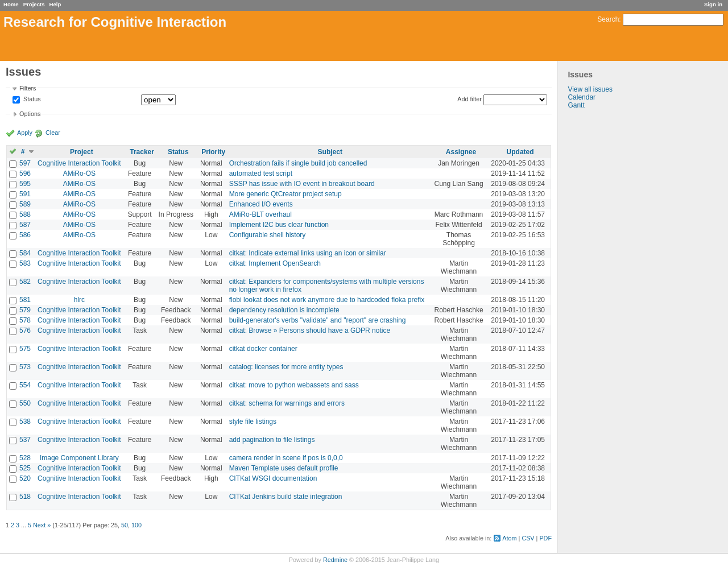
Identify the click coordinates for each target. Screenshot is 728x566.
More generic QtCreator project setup (286, 194)
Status (31, 100)
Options (30, 114)
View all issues (590, 89)
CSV (528, 538)
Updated (520, 152)
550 (25, 403)
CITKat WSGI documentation (273, 478)
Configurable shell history (268, 235)
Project (82, 152)
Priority (213, 152)
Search (608, 19)
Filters (28, 88)
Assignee (461, 152)
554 (25, 385)
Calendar (582, 97)
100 (136, 525)
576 (25, 330)
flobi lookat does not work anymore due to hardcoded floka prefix (327, 300)
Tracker (142, 152)
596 (25, 173)
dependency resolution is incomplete (284, 310)
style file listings (253, 422)
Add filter (470, 99)
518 (25, 497)
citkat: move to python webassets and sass (294, 385)
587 (25, 225)
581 (25, 300)
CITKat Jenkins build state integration (286, 497)
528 (25, 458)
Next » (42, 525)
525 (25, 468)
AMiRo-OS (79, 173)
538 (25, 422)
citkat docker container (263, 349)
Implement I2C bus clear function (279, 225)
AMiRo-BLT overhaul (260, 214)
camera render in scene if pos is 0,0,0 (286, 458)
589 (25, 204)
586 (25, 235)
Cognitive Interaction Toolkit (79, 163)
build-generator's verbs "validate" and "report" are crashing (318, 320)
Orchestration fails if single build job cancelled (298, 163)
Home (11, 4)
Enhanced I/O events (261, 204)
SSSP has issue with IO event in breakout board (302, 184)
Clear (53, 133)
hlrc (79, 300)
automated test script (261, 173)
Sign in (713, 4)
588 (25, 214)
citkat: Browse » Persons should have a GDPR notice (310, 330)
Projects (34, 4)
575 (25, 349)
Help (55, 4)
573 (25, 367)
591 (25, 194)
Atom (509, 538)
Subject (330, 152)
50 (125, 525)
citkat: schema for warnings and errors (287, 403)
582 (25, 282)
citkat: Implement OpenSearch (275, 263)
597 (25, 163)
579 (25, 310)
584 (25, 253)
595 (25, 184)
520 (25, 478)
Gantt (576, 105)
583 (25, 263)
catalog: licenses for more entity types (286, 367)
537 (25, 440)
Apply (25, 133)
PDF (545, 538)
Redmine (335, 560)
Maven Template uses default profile (284, 468)
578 (25, 320)
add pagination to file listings (272, 440)
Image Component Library (79, 458)
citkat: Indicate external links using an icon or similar (308, 253)
